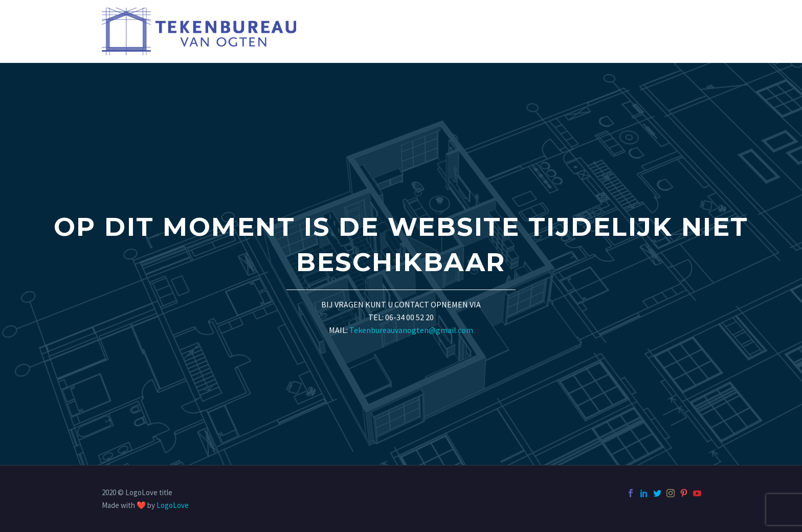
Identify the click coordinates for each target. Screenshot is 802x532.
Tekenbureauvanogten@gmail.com (411, 330)
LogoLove (173, 505)
